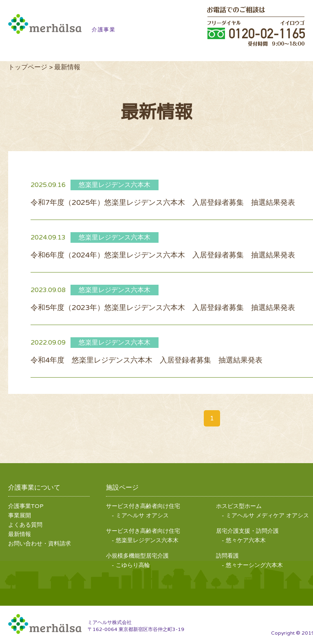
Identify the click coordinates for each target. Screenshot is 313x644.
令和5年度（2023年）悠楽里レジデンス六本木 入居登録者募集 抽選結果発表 (163, 308)
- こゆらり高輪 (131, 565)
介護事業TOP (26, 506)
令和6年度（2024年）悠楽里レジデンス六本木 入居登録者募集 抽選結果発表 (163, 255)
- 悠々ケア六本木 (244, 540)
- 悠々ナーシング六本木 (252, 565)
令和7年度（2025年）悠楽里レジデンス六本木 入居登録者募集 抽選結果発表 (163, 202)
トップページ (28, 67)
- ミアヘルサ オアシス (140, 515)
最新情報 (20, 534)
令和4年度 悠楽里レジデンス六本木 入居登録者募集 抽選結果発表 (147, 360)
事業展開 (20, 515)
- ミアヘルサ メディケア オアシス (265, 515)
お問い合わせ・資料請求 (40, 544)
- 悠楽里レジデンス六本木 (145, 540)
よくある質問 (25, 525)
